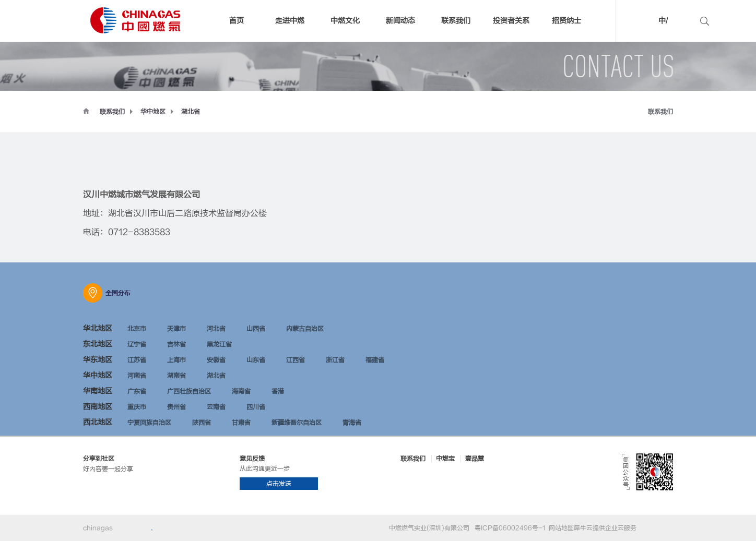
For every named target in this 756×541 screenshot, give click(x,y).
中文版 (647, 22)
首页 (237, 21)
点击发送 (279, 484)
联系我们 (112, 112)
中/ (663, 21)
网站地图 (560, 528)
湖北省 (191, 112)
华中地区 (153, 112)
